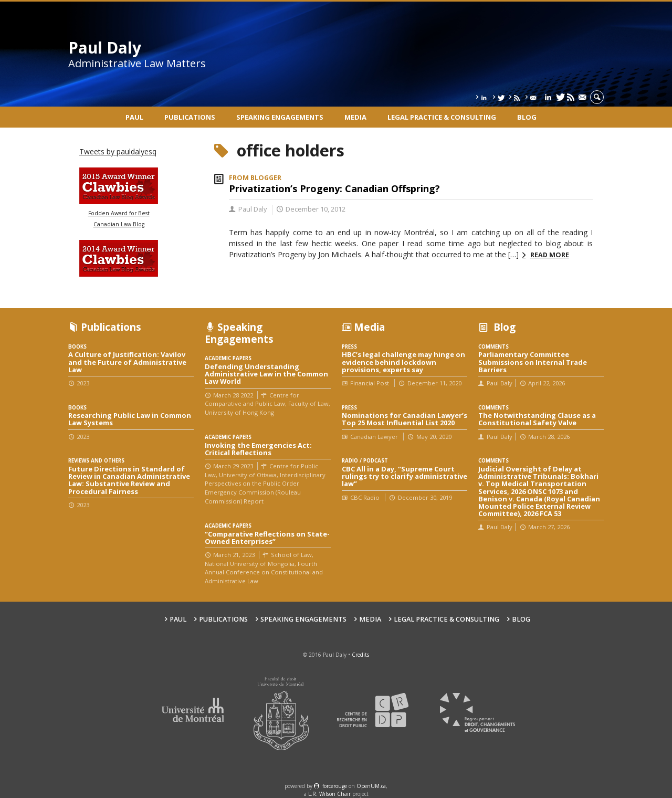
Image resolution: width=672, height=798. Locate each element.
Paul (134, 117)
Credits (360, 655)
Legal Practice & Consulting (442, 117)
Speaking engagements (280, 117)
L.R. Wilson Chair (329, 794)
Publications (190, 117)
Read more (550, 255)
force (335, 786)
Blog (527, 117)
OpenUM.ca (371, 786)
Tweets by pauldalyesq (118, 151)
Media (355, 117)
